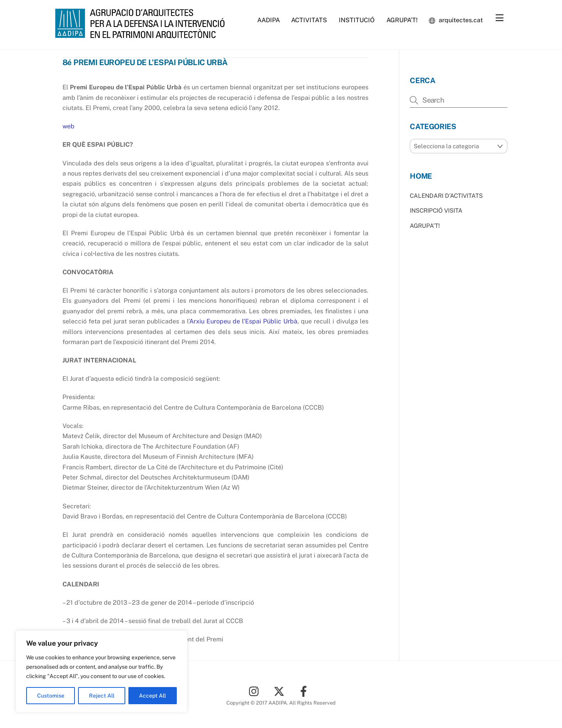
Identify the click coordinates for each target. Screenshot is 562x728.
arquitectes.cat (456, 20)
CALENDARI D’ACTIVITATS (446, 195)
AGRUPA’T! (402, 20)
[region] (101, 671)
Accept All (152, 696)
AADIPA (269, 20)
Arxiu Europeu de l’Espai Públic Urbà (243, 321)
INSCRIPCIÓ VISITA (436, 210)
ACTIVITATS (309, 20)
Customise (51, 696)
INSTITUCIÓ (357, 20)
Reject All (102, 696)
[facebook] (305, 690)
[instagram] (256, 690)
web (68, 126)
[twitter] (280, 690)
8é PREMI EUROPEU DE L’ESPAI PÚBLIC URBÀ (145, 62)
